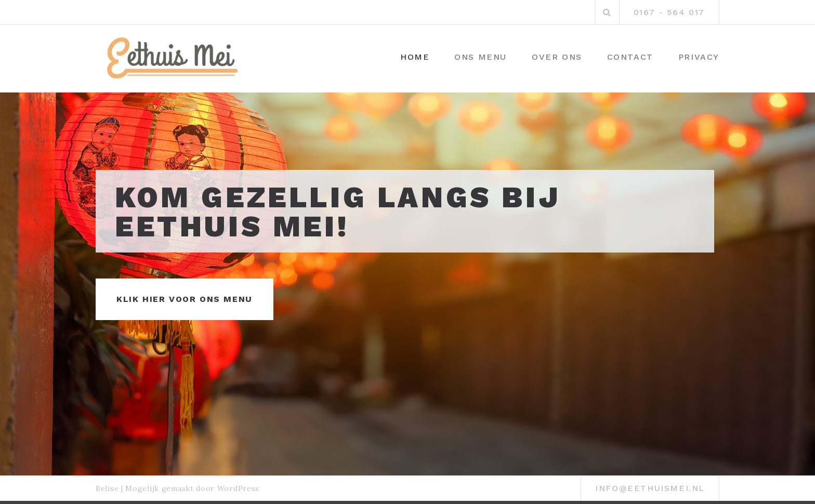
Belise (107, 488)
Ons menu (481, 57)
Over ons (557, 57)
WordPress (238, 488)
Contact (630, 57)
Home (415, 57)
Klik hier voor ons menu (185, 299)
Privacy (699, 57)
